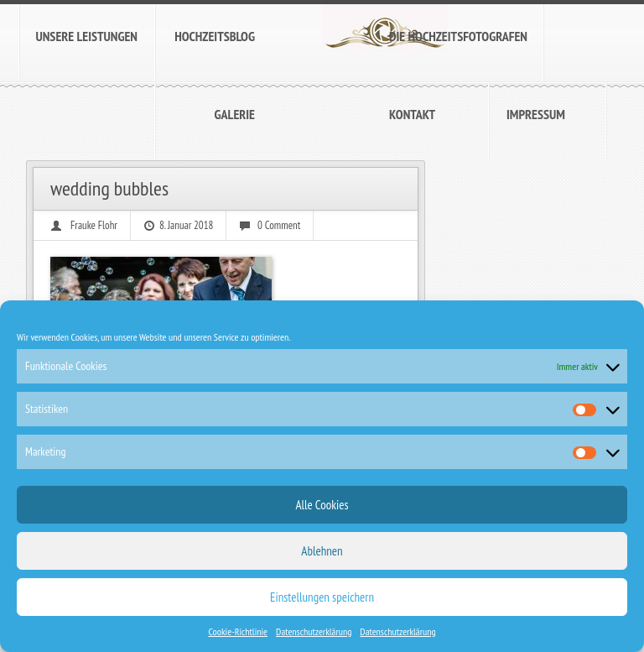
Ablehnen (322, 551)
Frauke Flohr (94, 225)
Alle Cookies (322, 505)
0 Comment (279, 225)
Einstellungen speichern (322, 597)
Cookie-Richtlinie (238, 631)
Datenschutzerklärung (314, 631)
